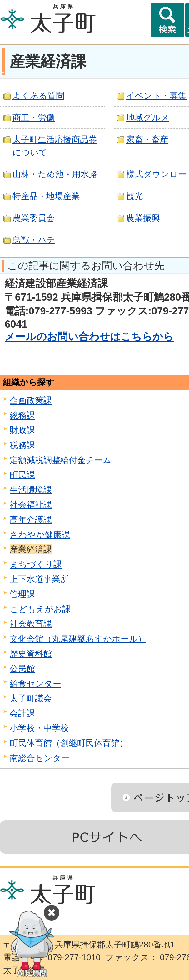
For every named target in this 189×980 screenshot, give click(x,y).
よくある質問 (38, 96)
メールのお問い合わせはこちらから (89, 337)
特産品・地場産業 (46, 196)
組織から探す (29, 382)
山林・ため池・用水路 (55, 174)
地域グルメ (148, 117)
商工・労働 (34, 117)
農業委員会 (34, 218)
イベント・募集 (156, 96)
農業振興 (143, 218)
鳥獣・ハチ (34, 240)
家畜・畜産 (147, 139)
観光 (135, 196)
